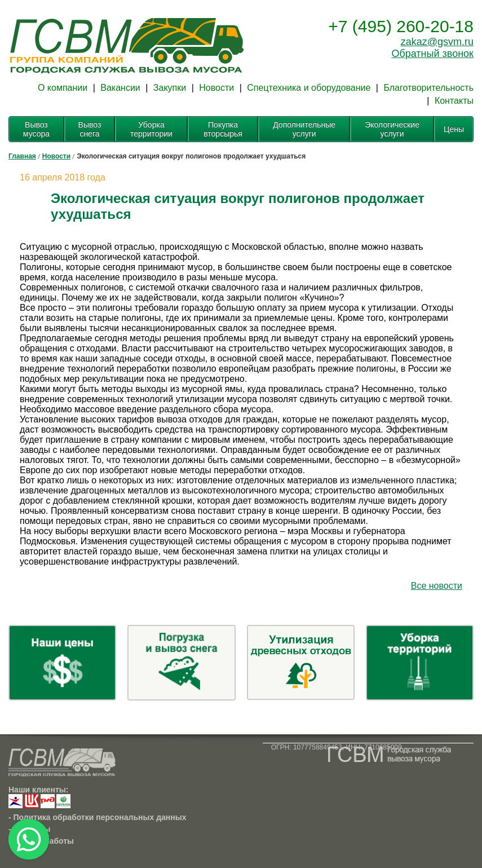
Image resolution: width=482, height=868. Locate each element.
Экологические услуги (392, 129)
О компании (63, 88)
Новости (216, 88)
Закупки (170, 88)
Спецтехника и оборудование (309, 88)
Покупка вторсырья (223, 129)
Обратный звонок (432, 54)
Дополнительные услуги (304, 129)
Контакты (454, 101)
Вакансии (120, 88)
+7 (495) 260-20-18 (401, 26)
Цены (454, 129)
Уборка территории (151, 129)
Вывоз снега (90, 129)
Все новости (437, 586)
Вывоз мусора (36, 129)
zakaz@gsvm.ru (437, 42)
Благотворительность (428, 88)
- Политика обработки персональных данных (98, 817)
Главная (22, 156)
